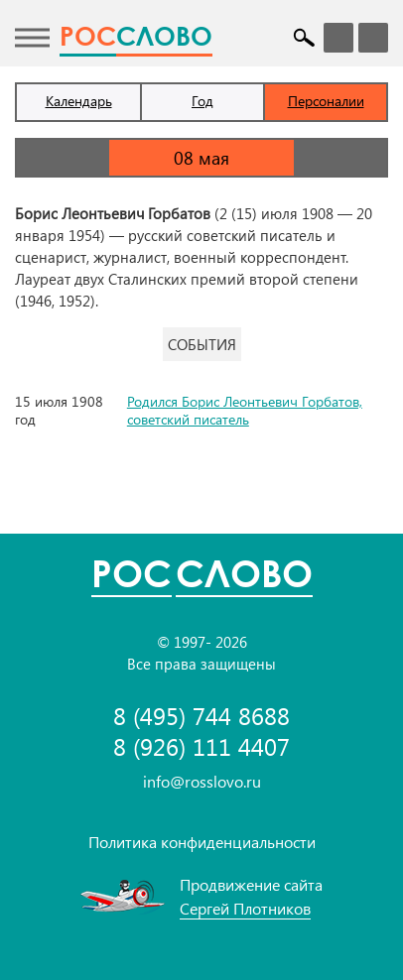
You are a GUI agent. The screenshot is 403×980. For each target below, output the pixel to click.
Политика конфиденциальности (202, 842)
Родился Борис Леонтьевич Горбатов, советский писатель (245, 410)
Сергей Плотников (245, 908)
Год (202, 101)
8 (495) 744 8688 (201, 716)
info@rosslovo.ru (202, 781)
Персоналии (326, 101)
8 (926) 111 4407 (201, 746)
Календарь (79, 101)
